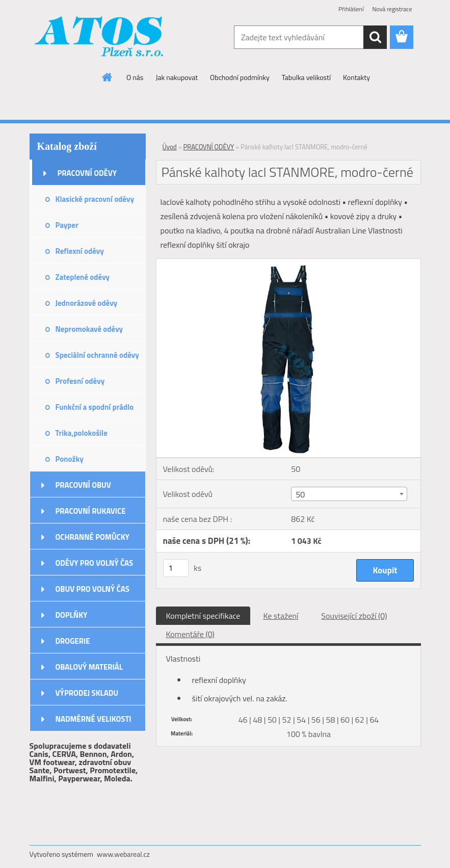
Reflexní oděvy (80, 251)
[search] (375, 37)
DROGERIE (73, 641)
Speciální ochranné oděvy (97, 355)
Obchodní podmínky (240, 77)
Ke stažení (281, 616)
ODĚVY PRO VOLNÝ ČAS (95, 563)
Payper (67, 225)
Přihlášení (351, 9)
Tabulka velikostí (306, 77)
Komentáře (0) (190, 634)
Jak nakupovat (177, 77)
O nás (135, 77)
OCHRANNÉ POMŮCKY (92, 537)
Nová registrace (392, 9)
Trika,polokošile (82, 433)
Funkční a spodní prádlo (95, 407)
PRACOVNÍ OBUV (83, 485)
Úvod (170, 147)
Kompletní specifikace (203, 616)
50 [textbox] (300, 494)
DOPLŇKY (72, 615)
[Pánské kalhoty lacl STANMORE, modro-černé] (288, 263)
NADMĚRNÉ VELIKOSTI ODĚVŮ (94, 722)
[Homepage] (108, 77)
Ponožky (70, 459)
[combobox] (349, 494)
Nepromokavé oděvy (89, 329)
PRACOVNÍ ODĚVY (87, 173)
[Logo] (100, 38)
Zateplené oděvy (83, 277)
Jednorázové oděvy (87, 303)
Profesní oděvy (80, 381)
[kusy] (176, 568)
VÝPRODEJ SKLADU (87, 693)
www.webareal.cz (123, 854)
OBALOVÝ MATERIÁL (89, 667)
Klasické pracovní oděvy (95, 199)
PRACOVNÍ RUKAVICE (91, 511)
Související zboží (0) (354, 616)
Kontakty (356, 77)
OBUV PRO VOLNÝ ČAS (92, 589)
